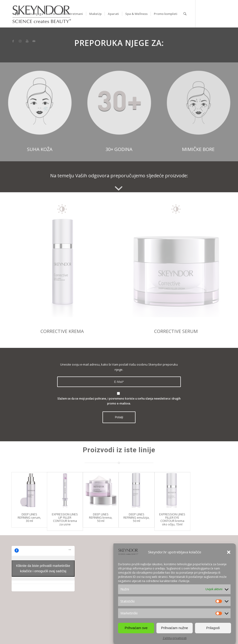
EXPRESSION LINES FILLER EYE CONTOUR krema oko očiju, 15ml (172, 519)
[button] (229, 553)
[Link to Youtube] (27, 41)
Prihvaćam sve (136, 629)
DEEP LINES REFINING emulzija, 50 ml (136, 518)
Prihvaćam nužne (175, 629)
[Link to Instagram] (20, 41)
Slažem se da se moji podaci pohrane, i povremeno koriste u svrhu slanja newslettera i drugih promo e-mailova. (119, 401)
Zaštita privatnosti (175, 639)
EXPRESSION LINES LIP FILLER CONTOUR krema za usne (65, 519)
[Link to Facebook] (13, 41)
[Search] (185, 14)
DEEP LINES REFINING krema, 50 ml (101, 518)
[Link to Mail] (34, 41)
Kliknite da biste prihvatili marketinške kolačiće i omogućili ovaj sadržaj (43, 568)
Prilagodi (213, 629)
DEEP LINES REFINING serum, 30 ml (29, 518)
